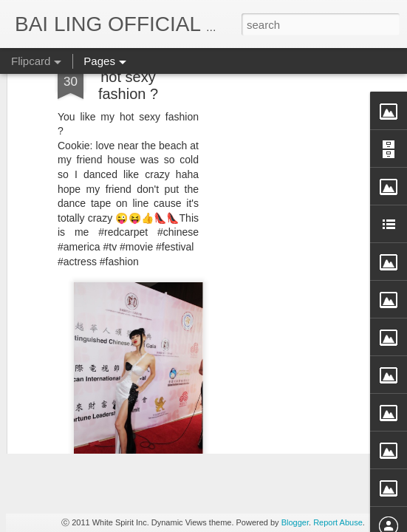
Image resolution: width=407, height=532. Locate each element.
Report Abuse (338, 522)
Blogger (295, 522)
